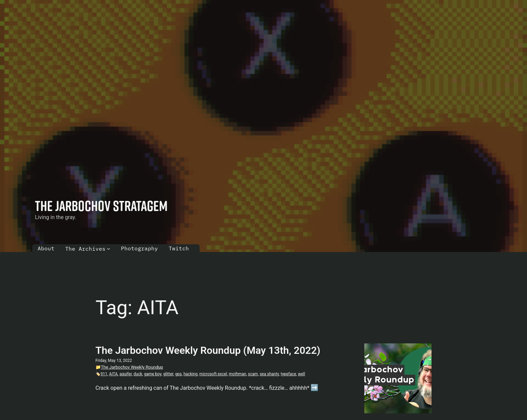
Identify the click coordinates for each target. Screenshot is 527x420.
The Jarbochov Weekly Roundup (132, 367)
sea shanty (269, 374)
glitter (168, 374)
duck (138, 374)
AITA (113, 374)
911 (104, 374)
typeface (288, 374)
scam (253, 374)
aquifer (126, 374)
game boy (153, 374)
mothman (238, 374)
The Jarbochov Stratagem (101, 206)
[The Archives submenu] (109, 249)
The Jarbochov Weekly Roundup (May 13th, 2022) (208, 350)
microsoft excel (213, 374)
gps (178, 374)
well (301, 374)
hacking (191, 374)
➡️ (314, 388)
